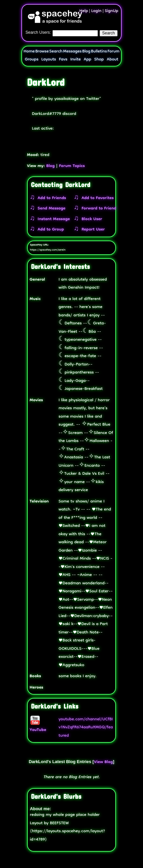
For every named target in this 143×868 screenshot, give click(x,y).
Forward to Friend (98, 209)
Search (109, 33)
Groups (32, 60)
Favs (63, 60)
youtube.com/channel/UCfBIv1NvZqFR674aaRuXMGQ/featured (86, 728)
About (112, 60)
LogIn (96, 11)
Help (84, 11)
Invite (75, 60)
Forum (114, 52)
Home (29, 52)
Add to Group (50, 230)
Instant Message (53, 219)
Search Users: (38, 32)
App (87, 60)
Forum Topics (72, 166)
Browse (42, 52)
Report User (92, 230)
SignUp (111, 11)
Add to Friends (51, 198)
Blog (86, 52)
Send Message (50, 209)
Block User (91, 219)
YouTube (38, 726)
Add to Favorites (96, 198)
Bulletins (99, 52)
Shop (99, 60)
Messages (73, 52)
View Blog (103, 762)
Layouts (49, 60)
